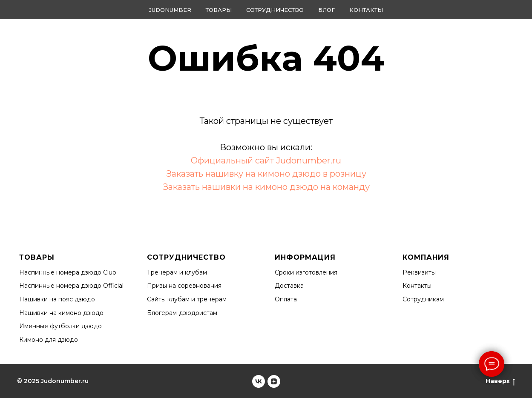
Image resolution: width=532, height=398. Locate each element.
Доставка (289, 286)
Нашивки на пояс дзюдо (57, 299)
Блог (326, 10)
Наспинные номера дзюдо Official (71, 286)
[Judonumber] (259, 381)
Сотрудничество (275, 10)
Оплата (286, 299)
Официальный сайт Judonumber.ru (266, 160)
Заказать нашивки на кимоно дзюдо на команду (266, 187)
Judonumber (170, 10)
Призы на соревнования (184, 286)
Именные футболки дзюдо (60, 326)
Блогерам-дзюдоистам (182, 313)
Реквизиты (419, 272)
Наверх (500, 381)
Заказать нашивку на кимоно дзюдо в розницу (266, 174)
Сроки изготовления (306, 272)
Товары (219, 10)
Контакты (366, 10)
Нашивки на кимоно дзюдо (61, 313)
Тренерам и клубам (177, 272)
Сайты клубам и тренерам (187, 299)
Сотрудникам (423, 299)
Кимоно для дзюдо (49, 340)
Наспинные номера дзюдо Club (68, 272)
